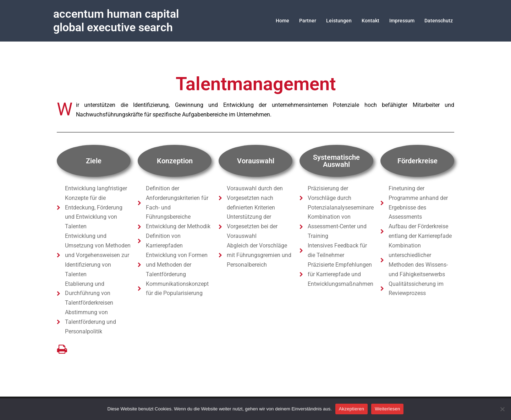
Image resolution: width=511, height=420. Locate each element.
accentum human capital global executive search (116, 21)
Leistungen (339, 21)
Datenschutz (439, 21)
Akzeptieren (351, 409)
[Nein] (502, 409)
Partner (308, 21)
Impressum (402, 21)
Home (282, 21)
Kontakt (370, 21)
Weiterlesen (387, 409)
